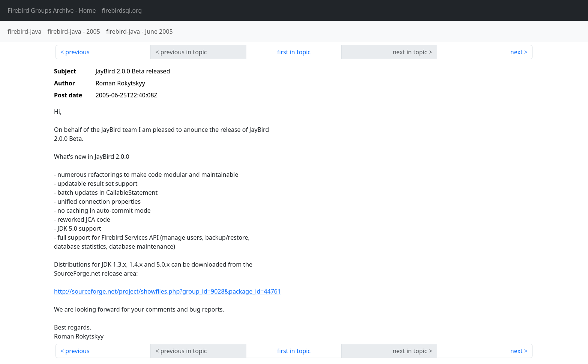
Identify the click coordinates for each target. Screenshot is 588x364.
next (517, 52)
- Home (52, 10)
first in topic (294, 52)
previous (77, 52)
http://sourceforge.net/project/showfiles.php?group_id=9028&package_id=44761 (167, 291)
